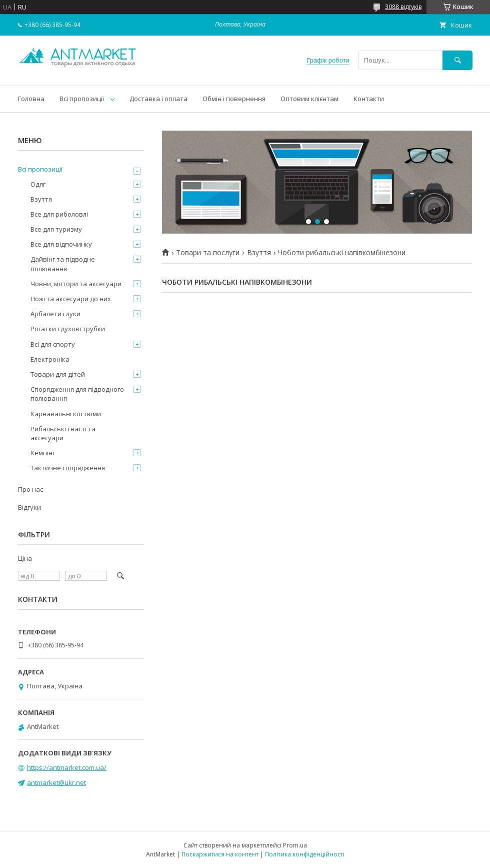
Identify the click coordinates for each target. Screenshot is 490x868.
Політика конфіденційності (305, 854)
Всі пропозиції (82, 99)
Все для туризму (56, 229)
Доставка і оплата (158, 99)
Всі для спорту (53, 344)
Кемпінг (43, 453)
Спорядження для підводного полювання (77, 394)
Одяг (38, 184)
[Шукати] (457, 60)
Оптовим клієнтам (309, 99)
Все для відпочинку (61, 244)
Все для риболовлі (59, 214)
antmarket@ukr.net (56, 782)
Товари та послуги (208, 253)
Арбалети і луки (55, 314)
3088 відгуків (403, 7)
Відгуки (29, 507)
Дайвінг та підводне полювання (63, 264)
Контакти (369, 99)
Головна (31, 99)
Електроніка (50, 359)
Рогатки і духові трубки (68, 329)
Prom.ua (295, 845)
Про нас (30, 489)
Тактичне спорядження (68, 468)
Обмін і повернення (234, 99)
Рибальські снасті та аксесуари (63, 433)
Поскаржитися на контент (220, 854)
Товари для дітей (58, 374)
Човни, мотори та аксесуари (76, 284)
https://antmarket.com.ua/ (67, 767)
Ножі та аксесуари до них (71, 299)
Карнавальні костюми (66, 414)
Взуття (259, 253)
